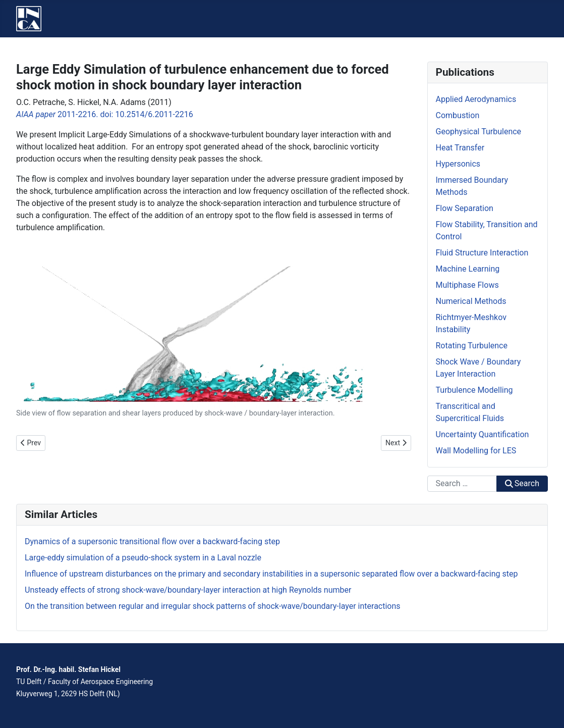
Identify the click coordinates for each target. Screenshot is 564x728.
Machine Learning (468, 269)
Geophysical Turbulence (479, 132)
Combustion (458, 115)
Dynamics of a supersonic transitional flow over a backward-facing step (152, 541)
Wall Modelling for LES (476, 451)
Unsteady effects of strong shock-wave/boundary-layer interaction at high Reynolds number (188, 590)
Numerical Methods (471, 301)
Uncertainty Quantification (483, 434)
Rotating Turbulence (472, 346)
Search (522, 483)
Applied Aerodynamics (476, 99)
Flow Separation (465, 208)
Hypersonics (458, 164)
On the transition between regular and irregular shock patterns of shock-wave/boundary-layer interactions (213, 606)
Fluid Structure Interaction (482, 253)
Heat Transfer (460, 148)
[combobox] (462, 484)
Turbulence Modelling (474, 390)
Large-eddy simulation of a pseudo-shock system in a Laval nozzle (143, 558)
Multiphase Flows (467, 285)
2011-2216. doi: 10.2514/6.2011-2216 (105, 114)
